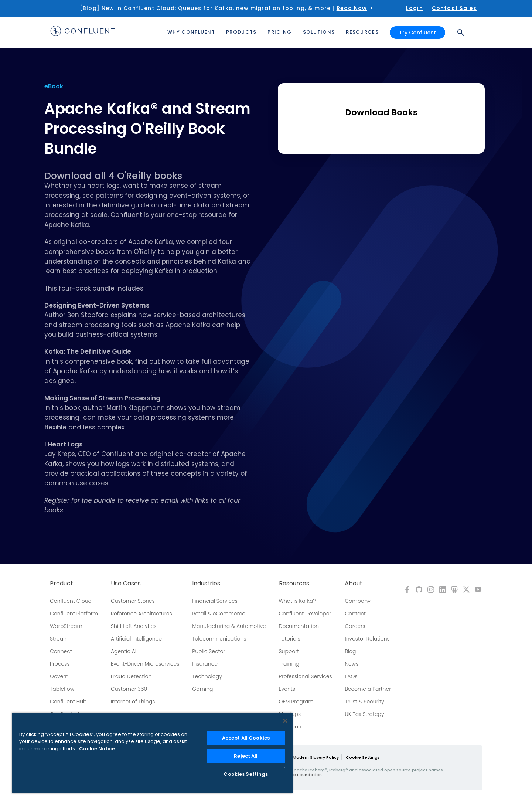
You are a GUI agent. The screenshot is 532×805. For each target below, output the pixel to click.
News (352, 664)
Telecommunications (219, 639)
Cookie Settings (363, 757)
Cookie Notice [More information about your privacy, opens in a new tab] (97, 749)
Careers (355, 626)
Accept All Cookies (246, 738)
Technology (207, 676)
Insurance (205, 664)
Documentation (299, 626)
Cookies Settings (246, 774)
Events (287, 689)
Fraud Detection (131, 676)
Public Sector (209, 651)
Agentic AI (124, 651)
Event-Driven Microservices (145, 664)
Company (357, 601)
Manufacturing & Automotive (229, 626)
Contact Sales (454, 8)
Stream (59, 639)
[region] (152, 753)
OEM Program (296, 702)
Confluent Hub (68, 702)
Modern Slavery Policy (316, 757)
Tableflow (62, 689)
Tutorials (290, 639)
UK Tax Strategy (364, 714)
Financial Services (215, 601)
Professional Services (306, 676)
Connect (61, 651)
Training (289, 664)
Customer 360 (129, 689)
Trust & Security (364, 702)
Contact (355, 614)
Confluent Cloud (71, 601)
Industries (206, 584)
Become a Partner (368, 689)
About (354, 584)
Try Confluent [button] (417, 33)
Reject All (246, 756)
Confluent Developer (305, 614)
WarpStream (66, 626)
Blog (350, 651)
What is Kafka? (297, 601)
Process (60, 664)
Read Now (352, 8)
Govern (59, 676)
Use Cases (126, 584)
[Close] (285, 721)
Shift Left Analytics (134, 626)
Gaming (202, 689)
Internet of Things (133, 702)
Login (415, 8)
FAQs (351, 676)
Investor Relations (367, 639)
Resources (294, 584)
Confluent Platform (74, 614)
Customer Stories (133, 601)
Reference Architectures (141, 614)
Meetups (290, 714)
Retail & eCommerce (219, 614)
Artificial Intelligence (136, 639)
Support (289, 651)
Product (62, 584)
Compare (291, 727)
